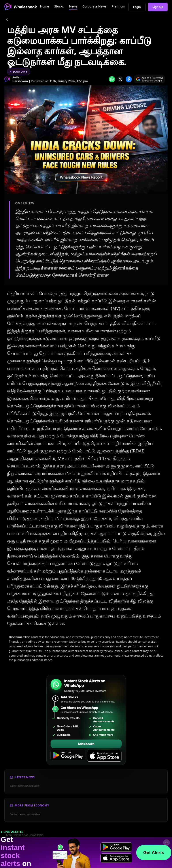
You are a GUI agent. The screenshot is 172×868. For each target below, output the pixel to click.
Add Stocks (86, 744)
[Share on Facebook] (129, 79)
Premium (118, 6)
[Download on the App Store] (104, 756)
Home (44, 6)
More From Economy (32, 805)
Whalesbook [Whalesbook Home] (21, 7)
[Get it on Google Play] (68, 756)
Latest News (25, 777)
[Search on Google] (149, 79)
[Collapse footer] (166, 843)
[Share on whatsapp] (112, 79)
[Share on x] (120, 79)
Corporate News (95, 6)
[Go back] (7, 20)
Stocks (59, 6)
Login (137, 7)
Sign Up (158, 7)
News (73, 6)
